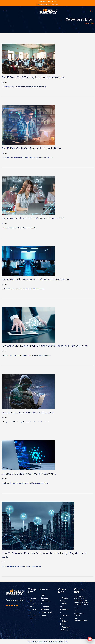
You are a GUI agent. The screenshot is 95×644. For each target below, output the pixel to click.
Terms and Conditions (64, 608)
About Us (33, 599)
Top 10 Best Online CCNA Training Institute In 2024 (33, 218)
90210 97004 (85, 610)
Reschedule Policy (65, 628)
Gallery (33, 611)
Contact (33, 617)
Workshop (45, 602)
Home (87, 23)
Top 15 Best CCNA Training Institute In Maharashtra (33, 77)
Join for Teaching (45, 608)
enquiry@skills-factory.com (80, 620)
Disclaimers (65, 617)
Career (33, 605)
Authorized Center (46, 614)
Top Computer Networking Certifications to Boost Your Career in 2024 (44, 346)
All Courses (44, 597)
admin (5, 82)
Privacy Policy (64, 599)
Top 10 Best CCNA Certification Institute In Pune (31, 148)
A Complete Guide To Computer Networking (29, 474)
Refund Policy (64, 623)
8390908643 (77, 615)
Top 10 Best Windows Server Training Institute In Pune (35, 279)
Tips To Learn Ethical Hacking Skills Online (28, 413)
